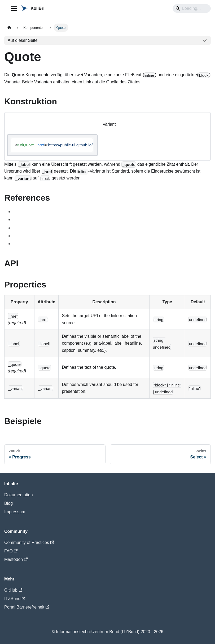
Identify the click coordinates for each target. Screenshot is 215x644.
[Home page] (9, 28)
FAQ (11, 551)
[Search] (192, 8)
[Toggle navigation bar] (14, 8)
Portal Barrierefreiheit (27, 607)
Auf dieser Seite (23, 40)
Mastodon (16, 559)
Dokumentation (19, 495)
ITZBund (15, 599)
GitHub (13, 590)
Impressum (15, 512)
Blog (8, 503)
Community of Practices (29, 542)
